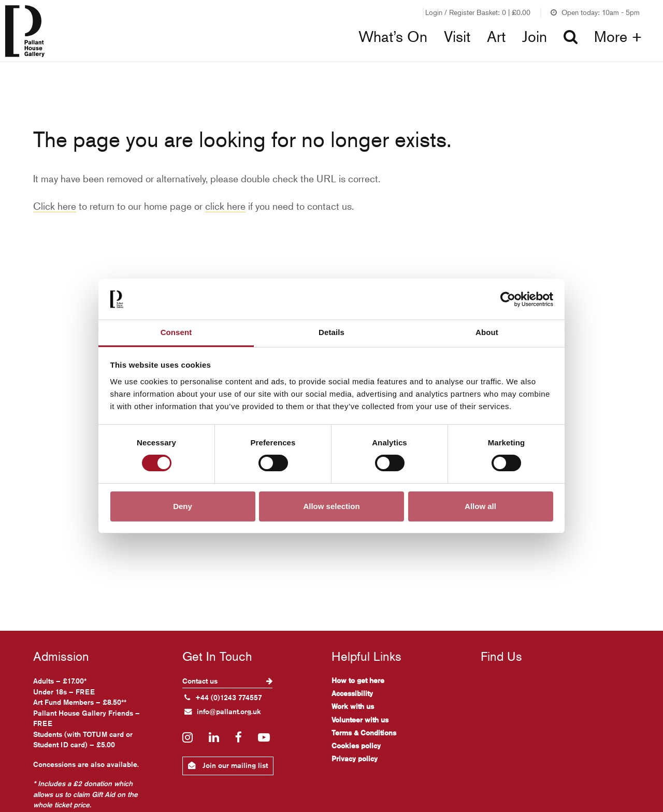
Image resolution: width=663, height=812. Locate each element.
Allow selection (331, 506)
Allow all (480, 506)
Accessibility (352, 693)
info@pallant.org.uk (223, 712)
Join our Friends (388, 12)
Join (535, 37)
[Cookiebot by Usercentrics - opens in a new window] (508, 299)
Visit (457, 37)
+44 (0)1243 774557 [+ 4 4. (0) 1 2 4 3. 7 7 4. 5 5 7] (223, 698)
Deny (183, 506)
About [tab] (487, 332)
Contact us (227, 681)
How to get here (358, 680)
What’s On (393, 37)
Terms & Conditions (364, 733)
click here (225, 206)
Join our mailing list (228, 765)
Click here (55, 206)
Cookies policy (356, 746)
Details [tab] (331, 332)
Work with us (353, 706)
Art (496, 37)
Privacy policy (355, 759)
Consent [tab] (176, 332)
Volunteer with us (360, 720)
